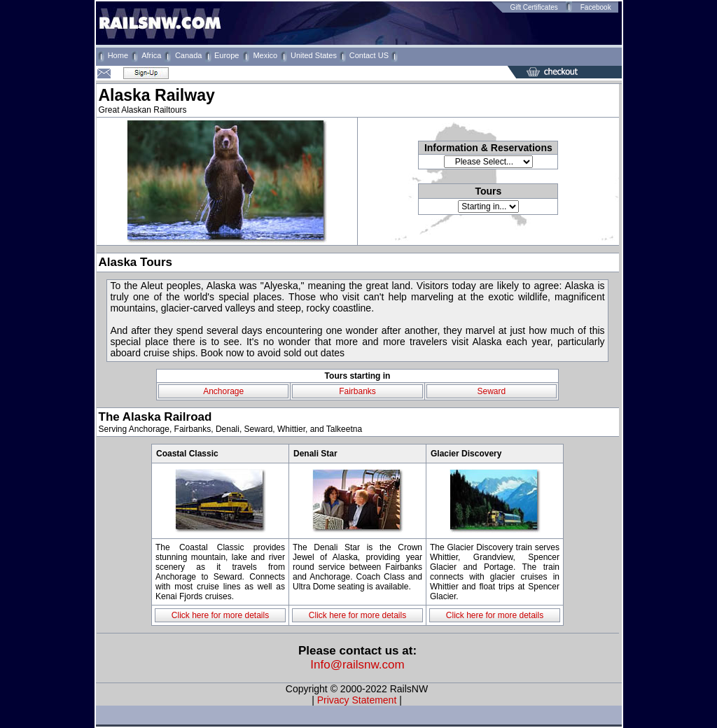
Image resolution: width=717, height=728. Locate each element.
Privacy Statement (357, 700)
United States (314, 55)
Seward (491, 391)
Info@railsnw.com (357, 665)
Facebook (596, 7)
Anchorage (223, 391)
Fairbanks (357, 391)
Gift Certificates (534, 7)
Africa (151, 55)
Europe (227, 55)
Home (118, 55)
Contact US (369, 55)
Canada (189, 55)
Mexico (265, 55)
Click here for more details (220, 615)
